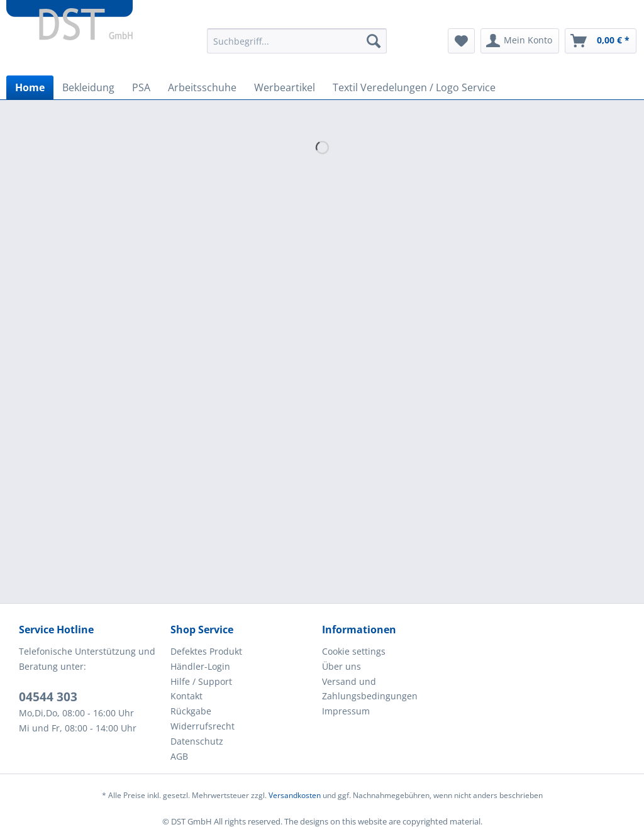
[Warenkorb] (601, 41)
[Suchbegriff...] (297, 41)
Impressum (346, 711)
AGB (179, 756)
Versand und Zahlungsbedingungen (370, 689)
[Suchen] (374, 41)
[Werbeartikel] (285, 87)
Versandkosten (295, 795)
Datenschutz (197, 741)
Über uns (341, 666)
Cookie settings (354, 651)
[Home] (30, 87)
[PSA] (141, 87)
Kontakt (186, 696)
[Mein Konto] (520, 41)
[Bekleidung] (88, 87)
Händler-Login (200, 666)
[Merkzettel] (461, 41)
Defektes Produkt (206, 651)
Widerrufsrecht (203, 726)
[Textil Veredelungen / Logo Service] (414, 87)
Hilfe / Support (201, 681)
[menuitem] (297, 47)
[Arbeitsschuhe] (202, 87)
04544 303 (48, 697)
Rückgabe (191, 711)
